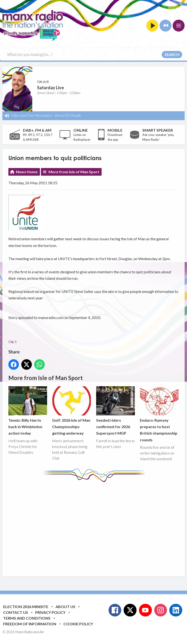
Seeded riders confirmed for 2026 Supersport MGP (115, 411)
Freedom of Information (30, 624)
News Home (27, 172)
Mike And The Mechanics (32, 115)
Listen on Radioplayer (82, 137)
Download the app (115, 137)
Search (172, 54)
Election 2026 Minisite (26, 607)
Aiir (42, 632)
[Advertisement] (98, 526)
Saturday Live (50, 88)
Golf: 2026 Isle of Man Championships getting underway (71, 411)
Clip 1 (13, 342)
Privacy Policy (50, 612)
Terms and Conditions (27, 618)
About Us (65, 607)
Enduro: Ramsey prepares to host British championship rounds (159, 414)
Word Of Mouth (68, 115)
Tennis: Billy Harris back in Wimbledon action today (28, 411)
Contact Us (16, 612)
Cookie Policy (78, 624)
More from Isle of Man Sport (74, 172)
